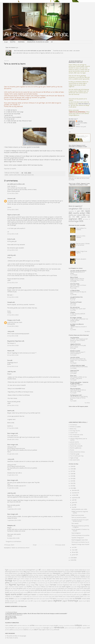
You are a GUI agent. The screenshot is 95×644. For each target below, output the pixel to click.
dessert (11, 579)
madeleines (28, 585)
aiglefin (37, 570)
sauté (81, 597)
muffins (29, 587)
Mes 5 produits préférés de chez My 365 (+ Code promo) (78, 378)
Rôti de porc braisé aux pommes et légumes (80, 527)
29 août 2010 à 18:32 (13, 440)
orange (79, 587)
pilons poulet (77, 589)
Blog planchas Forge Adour (14, 341)
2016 (72, 474)
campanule (61, 626)
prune (22, 592)
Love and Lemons (75, 358)
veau (16, 601)
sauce (18, 597)
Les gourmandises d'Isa (76, 297)
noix (50, 587)
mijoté (7, 587)
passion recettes (75, 442)
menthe (74, 585)
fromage (9, 581)
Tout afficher (87, 332)
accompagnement (30, 570)
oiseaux (72, 587)
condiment (13, 575)
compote (88, 574)
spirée (32, 630)
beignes (28, 572)
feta (42, 579)
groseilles (83, 581)
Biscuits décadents (81, 259)
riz (53, 595)
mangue (33, 585)
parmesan (61, 589)
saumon (77, 597)
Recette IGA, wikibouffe (76, 446)
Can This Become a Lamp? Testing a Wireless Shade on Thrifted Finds (79, 398)
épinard (7, 603)
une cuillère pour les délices (15, 184)
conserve (31, 575)
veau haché (21, 601)
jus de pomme (49, 583)
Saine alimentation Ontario (77, 452)
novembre (75, 493)
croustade (68, 575)
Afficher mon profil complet (77, 128)
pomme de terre (62, 590)
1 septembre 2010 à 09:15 (14, 520)
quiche (76, 592)
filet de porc (48, 579)
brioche (7, 574)
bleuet (72, 572)
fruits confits (23, 581)
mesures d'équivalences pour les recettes (79, 439)
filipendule (7, 628)
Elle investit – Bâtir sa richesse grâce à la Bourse (78, 286)
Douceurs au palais (75, 351)
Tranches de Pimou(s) (76, 302)
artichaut (62, 570)
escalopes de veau (29, 579)
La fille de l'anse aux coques (77, 366)
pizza (85, 589)
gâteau (7, 583)
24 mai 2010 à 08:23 (13, 315)
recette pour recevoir (26, 175)
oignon (68, 587)
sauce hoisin (52, 597)
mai (73, 507)
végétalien (83, 217)
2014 (72, 479)
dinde (15, 579)
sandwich (8, 597)
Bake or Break (74, 277)
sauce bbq (27, 597)
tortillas (7, 601)
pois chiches (15, 590)
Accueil (6, 42)
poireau (7, 590)
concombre (8, 575)
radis (82, 593)
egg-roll (19, 579)
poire (89, 589)
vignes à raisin (46, 630)
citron (79, 574)
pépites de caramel (51, 592)
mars (74, 550)
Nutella (20, 570)
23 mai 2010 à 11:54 (12, 283)
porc (72, 590)
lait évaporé (80, 583)
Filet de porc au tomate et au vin (80, 542)
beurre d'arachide (49, 572)
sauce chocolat (39, 597)
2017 (72, 471)
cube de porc (35, 577)
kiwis (59, 583)
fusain (16, 628)
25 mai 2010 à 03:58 (13, 346)
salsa (88, 595)
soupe (24, 599)
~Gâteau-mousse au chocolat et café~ (78, 328)
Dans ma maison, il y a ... (12, 48)
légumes (13, 585)
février (74, 552)
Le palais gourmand (13, 288)
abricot (23, 570)
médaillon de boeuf (36, 587)
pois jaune (20, 590)
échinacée (57, 630)
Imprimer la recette (10, 169)
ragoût (85, 592)
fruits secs (37, 581)
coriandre (41, 575)
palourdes (34, 589)
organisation (71, 211)
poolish (68, 590)
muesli (25, 587)
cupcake (57, 577)
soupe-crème (30, 599)
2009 (72, 558)
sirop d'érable (9, 599)
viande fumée (27, 601)
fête (48, 581)
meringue (78, 585)
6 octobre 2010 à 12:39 (13, 538)
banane (14, 572)
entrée (22, 579)
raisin (88, 592)
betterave (33, 572)
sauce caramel (33, 597)
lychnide (79, 628)
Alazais (9, 351)
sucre (44, 599)
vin (32, 601)
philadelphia (70, 589)
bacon (88, 570)
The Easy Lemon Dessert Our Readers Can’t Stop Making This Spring (78, 360)
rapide (87, 211)
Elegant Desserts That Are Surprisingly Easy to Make (77, 279)
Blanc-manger (11, 434)
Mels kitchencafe (75, 437)
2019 (72, 467)
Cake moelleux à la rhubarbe (81, 229)
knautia (73, 628)
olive (75, 587)
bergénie (52, 626)
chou (71, 574)
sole (21, 599)
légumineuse (21, 585)
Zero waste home (75, 460)
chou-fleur (75, 574)
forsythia (12, 628)
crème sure (11, 577)
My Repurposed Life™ (76, 395)
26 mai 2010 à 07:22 (13, 406)
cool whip (36, 575)
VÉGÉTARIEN (21, 42)
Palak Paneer (74, 372)
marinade (53, 585)
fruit (14, 581)
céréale (66, 577)
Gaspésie (11, 570)
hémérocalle (59, 628)
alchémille (19, 626)
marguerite (47, 585)
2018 (72, 469)
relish (38, 595)
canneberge (29, 574)
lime (85, 583)
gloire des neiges (21, 628)
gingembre (69, 581)
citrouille (83, 574)
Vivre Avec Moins (75, 284)
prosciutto (18, 592)
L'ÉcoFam (73, 313)
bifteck (56, 572)
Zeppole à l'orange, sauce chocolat (80, 545)
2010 (72, 488)
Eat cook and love (75, 307)
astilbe (32, 626)
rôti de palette (73, 595)
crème (72, 575)
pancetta (53, 589)
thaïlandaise (67, 599)
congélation (73, 209)
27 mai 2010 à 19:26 (13, 428)
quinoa (79, 593)
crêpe (23, 577)
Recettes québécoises (76, 448)
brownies (15, 574)
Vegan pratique (74, 458)
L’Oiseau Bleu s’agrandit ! (77, 385)
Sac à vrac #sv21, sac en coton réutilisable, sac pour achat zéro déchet (33, 51)
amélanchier (24, 626)
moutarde (21, 587)
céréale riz (71, 577)
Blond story (73, 429)
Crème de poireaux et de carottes (80, 536)
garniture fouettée (54, 581)
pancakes (49, 589)
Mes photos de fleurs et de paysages (16, 636)
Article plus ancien (60, 545)
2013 (72, 481)
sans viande (13, 597)
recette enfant (17, 175)
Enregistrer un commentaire (14, 542)
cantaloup (34, 574)
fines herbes (56, 579)
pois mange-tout (26, 590)
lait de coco (74, 583)
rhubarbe (46, 595)
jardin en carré (68, 628)
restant (88, 215)
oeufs (64, 587)
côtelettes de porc (85, 577)
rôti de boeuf (66, 595)
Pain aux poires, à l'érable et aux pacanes (83, 244)
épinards (11, 603)
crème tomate (18, 577)
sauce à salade (66, 597)
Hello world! (73, 304)
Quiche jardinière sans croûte (79, 509)
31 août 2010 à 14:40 (13, 475)
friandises (85, 579)
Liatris (7, 626)
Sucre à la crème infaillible (81, 237)
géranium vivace (29, 628)
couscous (54, 575)
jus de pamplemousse (41, 583)
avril (73, 548)
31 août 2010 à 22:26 (13, 488)
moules (16, 587)
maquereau (41, 585)
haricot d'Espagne (14, 583)
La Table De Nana (75, 291)
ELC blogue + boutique (76, 318)
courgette (50, 575)
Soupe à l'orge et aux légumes (82, 252)
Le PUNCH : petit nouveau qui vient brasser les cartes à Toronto (79, 340)
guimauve (88, 581)
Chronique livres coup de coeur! (78, 309)
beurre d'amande (40, 572)
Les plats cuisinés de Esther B (78, 271)
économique (74, 221)
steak (41, 599)
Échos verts (73, 376)
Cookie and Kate (75, 371)
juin (73, 505)
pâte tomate (41, 592)
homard (20, 583)
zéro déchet (86, 219)
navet (47, 587)
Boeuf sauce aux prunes (78, 515)
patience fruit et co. (75, 444)
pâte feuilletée (34, 592)
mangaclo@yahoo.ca (74, 115)
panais (45, 589)
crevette (62, 575)
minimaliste (85, 209)
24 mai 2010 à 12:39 (13, 336)
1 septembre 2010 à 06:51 (14, 509)
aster (29, 626)
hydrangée (46, 628)
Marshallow (15, 570)
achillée (11, 626)
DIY (52, 42)
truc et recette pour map (77, 456)
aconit (15, 626)
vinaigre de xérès (37, 601)
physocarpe (16, 630)
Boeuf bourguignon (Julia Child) (80, 540)
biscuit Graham (67, 572)
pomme (54, 590)
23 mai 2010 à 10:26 (13, 234)
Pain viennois (75, 524)
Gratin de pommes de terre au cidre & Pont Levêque (78, 391)
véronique (52, 630)
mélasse (43, 587)
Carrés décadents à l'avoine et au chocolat (80, 530)
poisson (33, 590)
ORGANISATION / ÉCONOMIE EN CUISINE (38, 42)
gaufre (61, 581)
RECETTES (13, 42)
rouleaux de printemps (59, 595)
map (37, 585)
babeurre (84, 570)
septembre (75, 498)
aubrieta (44, 626)
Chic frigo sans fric (75, 431)
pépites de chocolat (61, 592)
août (73, 500)
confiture (18, 575)
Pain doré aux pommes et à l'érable (77, 273)
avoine (80, 570)
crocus (89, 626)
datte (6, 579)
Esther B (10, 239)
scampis (85, 597)
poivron (49, 590)
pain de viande (12, 589)
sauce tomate (59, 597)
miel (82, 585)
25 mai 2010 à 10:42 (13, 367)
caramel (11, 175)
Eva (8, 361)
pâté (45, 592)
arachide (53, 570)
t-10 (73, 217)
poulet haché (12, 592)
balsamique (8, 572)
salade (85, 595)
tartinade (58, 599)
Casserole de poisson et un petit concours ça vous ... (80, 521)
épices (88, 601)
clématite (72, 626)
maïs (71, 585)
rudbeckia (26, 630)
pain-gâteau (19, 589)
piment (82, 589)
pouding (88, 590)
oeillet (60, 587)
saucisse (72, 597)
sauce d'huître (45, 597)
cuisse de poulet (50, 577)
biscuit (60, 572)
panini (57, 589)
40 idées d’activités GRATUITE (78, 314)
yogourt (65, 601)
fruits (18, 581)
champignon (57, 573)
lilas (76, 628)
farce (36, 579)
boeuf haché (81, 572)
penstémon (7, 630)
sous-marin (36, 599)
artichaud (58, 570)
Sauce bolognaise (76, 533)
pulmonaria (21, 630)
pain (78, 211)
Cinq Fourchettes (75, 338)
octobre (74, 495)
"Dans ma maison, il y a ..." (79, 105)
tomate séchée (86, 599)
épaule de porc (83, 601)
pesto (66, 589)
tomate (78, 599)
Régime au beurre (12, 215)
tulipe (40, 630)
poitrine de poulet (41, 590)
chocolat (67, 573)
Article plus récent (9, 545)
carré (48, 574)
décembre (75, 491)
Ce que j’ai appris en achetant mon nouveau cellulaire (79, 320)
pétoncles (69, 592)
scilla (30, 630)
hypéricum (51, 628)
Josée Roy (10, 255)
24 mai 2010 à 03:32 (13, 297)
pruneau (26, 593)
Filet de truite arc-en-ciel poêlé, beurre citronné (78, 346)
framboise (79, 579)
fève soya (45, 581)
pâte (29, 592)
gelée (64, 581)
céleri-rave (61, 577)
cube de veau (42, 577)
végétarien (73, 219)
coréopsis (78, 625)
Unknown (10, 199)
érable (15, 603)
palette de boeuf (27, 589)
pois (10, 590)
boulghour (88, 572)
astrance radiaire (39, 626)
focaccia (70, 579)
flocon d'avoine (64, 579)
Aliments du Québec (75, 427)
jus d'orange (32, 583)
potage (84, 590)
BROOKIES (73, 298)
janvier (74, 555)
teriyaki (62, 599)
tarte (33, 175)
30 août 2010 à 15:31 (13, 454)
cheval (62, 574)
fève (41, 581)
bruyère (56, 626)
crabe (58, 575)
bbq (25, 572)
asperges (67, 570)
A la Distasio (74, 425)
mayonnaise (66, 585)
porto (81, 590)
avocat (76, 570)
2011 (72, 486)
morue (13, 587)
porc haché (76, 590)
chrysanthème (67, 626)
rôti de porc (80, 595)
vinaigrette (44, 601)
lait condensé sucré (66, 583)
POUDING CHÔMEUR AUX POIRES (79, 367)
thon (71, 599)
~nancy (9, 332)
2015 (72, 476)
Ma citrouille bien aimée (77, 435)
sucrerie (47, 599)
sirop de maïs (17, 599)
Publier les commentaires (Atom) (20, 548)
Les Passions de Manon (12, 612)
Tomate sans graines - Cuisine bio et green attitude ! (79, 383)
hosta (42, 628)
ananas (49, 570)
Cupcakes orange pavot (78, 538)
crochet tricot (74, 433)
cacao (19, 574)
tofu (74, 599)
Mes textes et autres (12, 638)
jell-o (28, 583)
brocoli (11, 574)
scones (88, 597)
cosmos (85, 626)
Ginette (9, 411)
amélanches (44, 570)
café (21, 574)
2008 (72, 560)
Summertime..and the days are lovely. (78, 293)
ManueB (10, 302)
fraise (74, 579)
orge (89, 587)
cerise (51, 574)
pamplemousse (40, 589)
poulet (7, 592)
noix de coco (55, 587)
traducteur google (75, 454)
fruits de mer (30, 581)
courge (45, 575)
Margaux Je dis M (12, 320)
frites (89, 579)
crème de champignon (80, 575)
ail (40, 570)
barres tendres (20, 572)
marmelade (59, 585)
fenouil (39, 579)
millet (10, 587)
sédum (36, 630)
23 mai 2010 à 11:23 (13, 250)
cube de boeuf (28, 577)
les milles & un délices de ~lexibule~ (77, 325)
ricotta (50, 595)
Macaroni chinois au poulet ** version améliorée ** (78, 353)
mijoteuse (87, 585)
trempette (12, 601)
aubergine (72, 570)
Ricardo (72, 450)
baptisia (48, 626)
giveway (74, 581)
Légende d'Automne (75, 344)
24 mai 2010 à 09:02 (13, 326)
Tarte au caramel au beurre (79, 518)
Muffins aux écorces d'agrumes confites (80, 512)
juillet (74, 503)
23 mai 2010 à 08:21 (13, 194)
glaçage (79, 581)
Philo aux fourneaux (75, 389)
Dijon (7, 570)
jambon (24, 583)
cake (24, 574)
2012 (72, 484)
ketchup (56, 583)
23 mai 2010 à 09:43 (13, 210)
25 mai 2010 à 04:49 (13, 355)
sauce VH (22, 597)
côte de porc (77, 577)
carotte (44, 574)
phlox (11, 630)
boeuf (76, 572)
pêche (73, 592)
